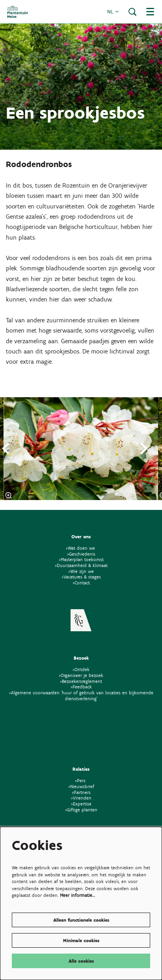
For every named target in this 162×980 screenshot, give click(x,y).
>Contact (81, 583)
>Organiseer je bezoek (81, 675)
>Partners (81, 792)
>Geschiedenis (81, 554)
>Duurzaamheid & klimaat (81, 565)
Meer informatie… (77, 895)
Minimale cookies (81, 940)
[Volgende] (144, 448)
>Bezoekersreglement (81, 681)
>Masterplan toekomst (81, 559)
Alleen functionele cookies (81, 920)
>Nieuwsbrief (81, 786)
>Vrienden (81, 798)
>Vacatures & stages (81, 577)
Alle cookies (81, 961)
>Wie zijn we (81, 571)
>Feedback (81, 687)
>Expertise (81, 804)
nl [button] (113, 12)
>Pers (81, 780)
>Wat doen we (80, 548)
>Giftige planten (81, 810)
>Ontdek (81, 669)
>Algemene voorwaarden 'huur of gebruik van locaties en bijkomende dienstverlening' (81, 695)
